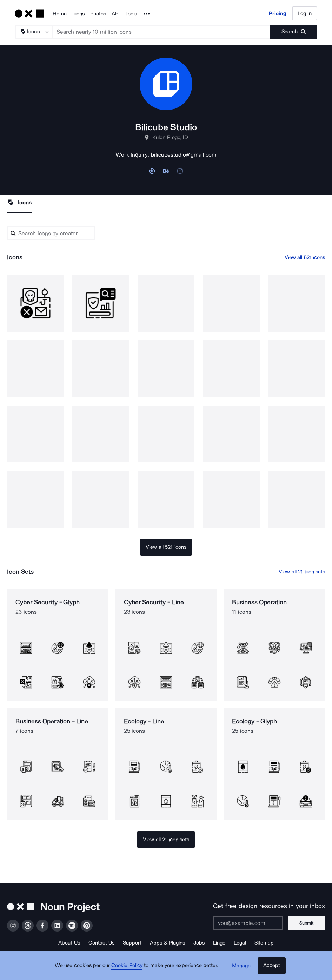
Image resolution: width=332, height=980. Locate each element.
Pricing (278, 13)
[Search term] (161, 32)
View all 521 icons (305, 257)
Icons (78, 14)
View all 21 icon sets (302, 572)
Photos (98, 14)
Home (60, 14)
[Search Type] (33, 32)
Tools (131, 14)
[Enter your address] (250, 923)
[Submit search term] (294, 32)
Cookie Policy (128, 968)
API (116, 14)
